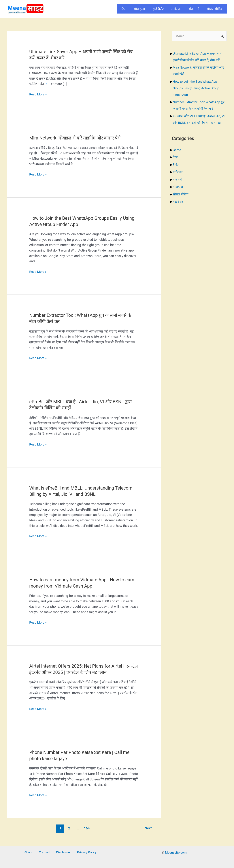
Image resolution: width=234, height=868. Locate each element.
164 (87, 828)
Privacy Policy (85, 852)
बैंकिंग (176, 171)
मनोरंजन (176, 9)
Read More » (38, 94)
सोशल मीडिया (215, 9)
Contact (45, 852)
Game (177, 157)
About (30, 852)
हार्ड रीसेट (158, 9)
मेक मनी (194, 9)
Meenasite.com (176, 852)
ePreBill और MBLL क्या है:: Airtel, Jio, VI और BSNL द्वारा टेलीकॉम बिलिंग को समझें (198, 123)
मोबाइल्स (139, 9)
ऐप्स (124, 9)
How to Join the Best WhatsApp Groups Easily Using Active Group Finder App (197, 88)
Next (150, 828)
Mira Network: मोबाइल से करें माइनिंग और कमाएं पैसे (78, 138)
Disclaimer (62, 852)
